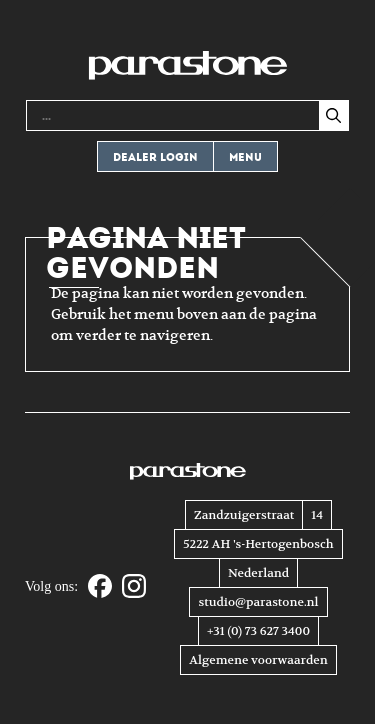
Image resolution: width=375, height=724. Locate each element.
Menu (245, 157)
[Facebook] (100, 587)
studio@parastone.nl (258, 602)
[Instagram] (134, 587)
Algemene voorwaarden (258, 660)
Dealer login (155, 157)
